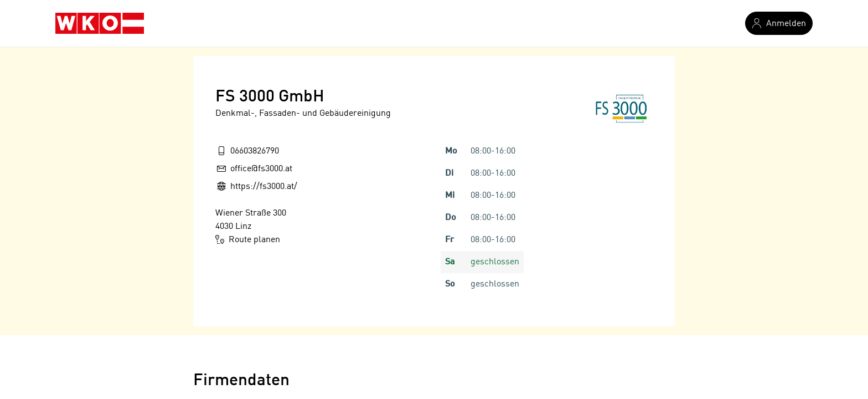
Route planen (248, 239)
